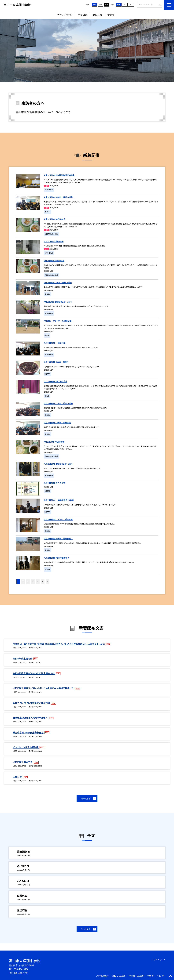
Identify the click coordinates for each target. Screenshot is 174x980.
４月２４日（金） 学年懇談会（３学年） (59, 500)
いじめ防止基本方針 (23, 762)
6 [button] (43, 581)
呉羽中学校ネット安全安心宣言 (28, 732)
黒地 (107, 5)
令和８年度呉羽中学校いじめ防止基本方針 (34, 673)
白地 (100, 5)
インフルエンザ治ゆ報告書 (26, 747)
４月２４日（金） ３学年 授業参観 (58, 519)
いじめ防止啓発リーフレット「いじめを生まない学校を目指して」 (44, 688)
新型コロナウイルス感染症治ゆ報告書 (32, 703)
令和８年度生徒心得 (23, 658)
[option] (87, 51)
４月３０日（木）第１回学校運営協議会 (59, 175)
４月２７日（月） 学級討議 (55, 343)
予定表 (111, 15)
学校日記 (83, 15)
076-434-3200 (21, 969)
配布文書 (97, 15)
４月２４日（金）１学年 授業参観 (58, 539)
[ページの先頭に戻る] (170, 976)
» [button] (48, 581)
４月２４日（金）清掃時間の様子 (57, 558)
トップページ (66, 15)
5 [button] (38, 581)
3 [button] (28, 581)
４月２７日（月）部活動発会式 (56, 381)
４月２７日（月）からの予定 (55, 483)
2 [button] (23, 581)
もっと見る (86, 798)
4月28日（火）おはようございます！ (58, 302)
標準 (119, 5)
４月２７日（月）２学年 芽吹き (56, 362)
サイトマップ (159, 959)
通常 (94, 5)
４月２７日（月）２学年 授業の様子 (58, 403)
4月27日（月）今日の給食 (54, 442)
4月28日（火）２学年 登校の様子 (58, 282)
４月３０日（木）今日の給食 (55, 219)
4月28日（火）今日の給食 (54, 260)
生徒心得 (17, 777)
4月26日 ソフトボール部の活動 (59, 321)
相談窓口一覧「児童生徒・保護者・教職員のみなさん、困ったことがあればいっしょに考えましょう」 (59, 644)
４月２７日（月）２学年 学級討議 (57, 423)
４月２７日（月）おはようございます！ (58, 464)
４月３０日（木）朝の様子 (54, 241)
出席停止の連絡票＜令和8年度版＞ (30, 718)
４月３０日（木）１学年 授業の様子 (59, 197)
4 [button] (33, 581)
